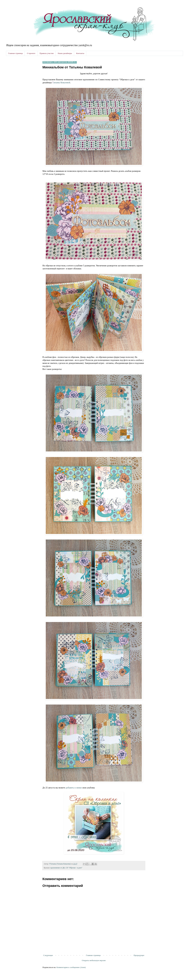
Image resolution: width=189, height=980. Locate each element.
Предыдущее (139, 955)
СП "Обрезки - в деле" (74, 868)
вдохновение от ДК (58, 868)
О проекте (31, 53)
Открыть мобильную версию (94, 960)
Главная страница (15, 53)
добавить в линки (74, 788)
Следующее (48, 955)
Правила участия (47, 53)
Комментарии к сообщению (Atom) (71, 967)
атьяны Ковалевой (61, 83)
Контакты (80, 53)
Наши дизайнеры (65, 53)
